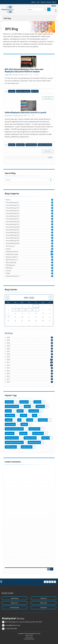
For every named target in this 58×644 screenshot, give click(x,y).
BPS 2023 (35, 91)
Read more (48, 98)
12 (52, 262)
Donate (49, 2)
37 (52, 216)
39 (52, 222)
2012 (8, 376)
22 (52, 273)
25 (52, 224)
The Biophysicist (31, 145)
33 (52, 213)
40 (52, 202)
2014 (8, 371)
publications (20, 145)
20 (52, 200)
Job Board (44, 607)
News (54, 2)
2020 (8, 354)
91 (52, 271)
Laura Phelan (8, 116)
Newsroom (14, 603)
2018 (8, 360)
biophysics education (23, 91)
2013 (8, 373)
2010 (8, 382)
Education (12, 91)
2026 (8, 337)
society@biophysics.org (12, 625)
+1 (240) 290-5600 (11, 629)
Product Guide (15, 607)
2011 (8, 379)
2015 (8, 368)
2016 (8, 365)
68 (52, 257)
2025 (8, 340)
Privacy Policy (29, 635)
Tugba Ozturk (8, 75)
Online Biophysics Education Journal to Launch (29, 106)
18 (52, 246)
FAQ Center (44, 603)
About (34, 2)
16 (52, 249)
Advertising (15, 598)
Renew (43, 2)
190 (52, 254)
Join (38, 2)
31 (52, 208)
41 (52, 219)
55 (52, 268)
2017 (8, 362)
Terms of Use (29, 637)
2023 (8, 346)
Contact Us (43, 598)
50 (52, 276)
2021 (8, 351)
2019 (8, 357)
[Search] (37, 9)
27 (52, 235)
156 (52, 252)
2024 (8, 343)
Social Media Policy (29, 639)
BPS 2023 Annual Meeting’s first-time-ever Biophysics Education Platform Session (29, 62)
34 (52, 205)
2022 (8, 348)
